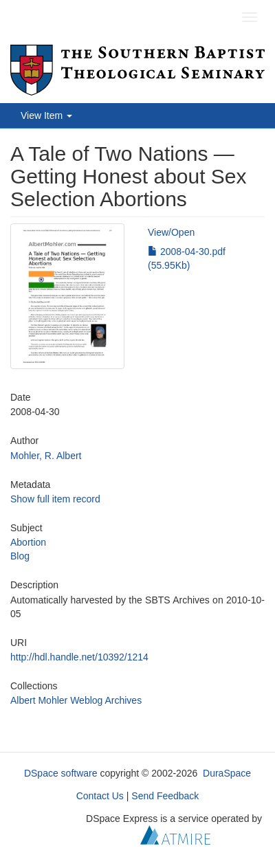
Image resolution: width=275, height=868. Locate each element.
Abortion (28, 542)
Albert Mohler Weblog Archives (76, 700)
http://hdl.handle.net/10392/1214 (79, 657)
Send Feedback (165, 796)
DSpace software (61, 773)
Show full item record (55, 499)
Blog (20, 556)
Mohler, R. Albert (46, 456)
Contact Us (100, 796)
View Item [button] (46, 115)
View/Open (171, 232)
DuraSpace (227, 773)
